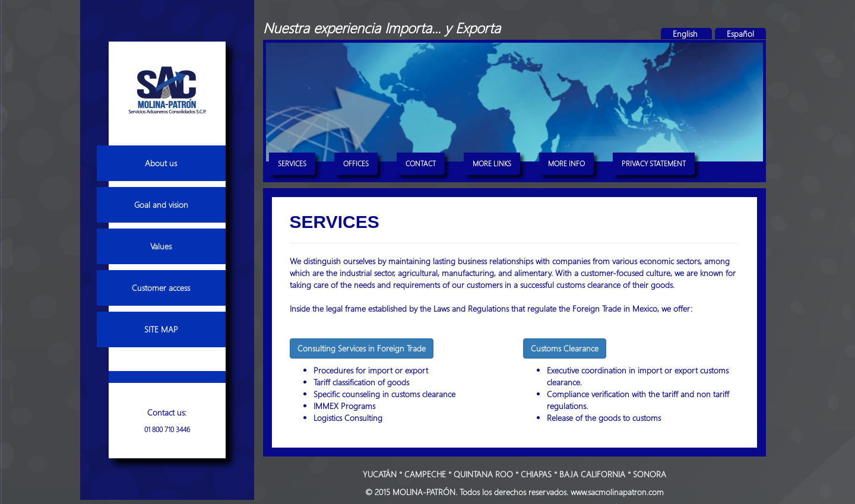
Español (740, 34)
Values (161, 246)
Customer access (161, 288)
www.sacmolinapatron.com (617, 492)
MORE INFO (566, 163)
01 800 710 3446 (167, 429)
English (686, 34)
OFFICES (356, 163)
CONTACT (421, 163)
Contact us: (167, 412)
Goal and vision (161, 205)
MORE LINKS (492, 163)
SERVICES (292, 163)
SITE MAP (161, 329)
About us (161, 163)
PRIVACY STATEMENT (654, 163)
